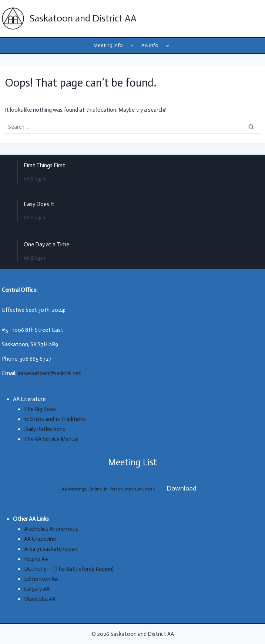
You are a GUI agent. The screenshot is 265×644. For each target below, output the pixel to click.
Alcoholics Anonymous (51, 529)
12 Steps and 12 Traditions (55, 419)
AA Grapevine (40, 539)
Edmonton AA (41, 579)
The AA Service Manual (51, 439)
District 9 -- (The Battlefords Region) (69, 569)
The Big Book (40, 409)
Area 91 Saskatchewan (51, 549)
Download (182, 488)
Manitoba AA (40, 599)
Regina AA (36, 559)
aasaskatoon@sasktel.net (49, 373)
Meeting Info (108, 45)
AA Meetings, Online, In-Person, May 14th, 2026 (108, 489)
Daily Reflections (45, 429)
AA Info (150, 45)
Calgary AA (37, 589)
